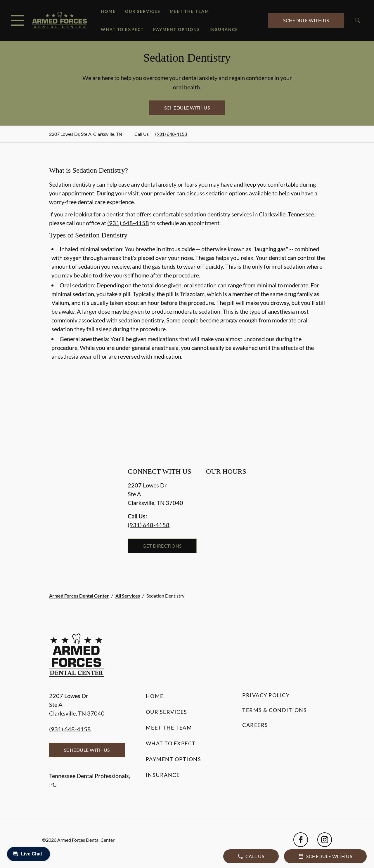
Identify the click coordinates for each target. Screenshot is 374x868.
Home (108, 11)
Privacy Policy (266, 695)
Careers (255, 725)
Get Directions (162, 546)
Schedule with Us (306, 20)
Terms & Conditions (275, 710)
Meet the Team (189, 11)
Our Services (143, 11)
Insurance (224, 29)
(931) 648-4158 (171, 134)
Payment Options (177, 29)
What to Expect (122, 29)
